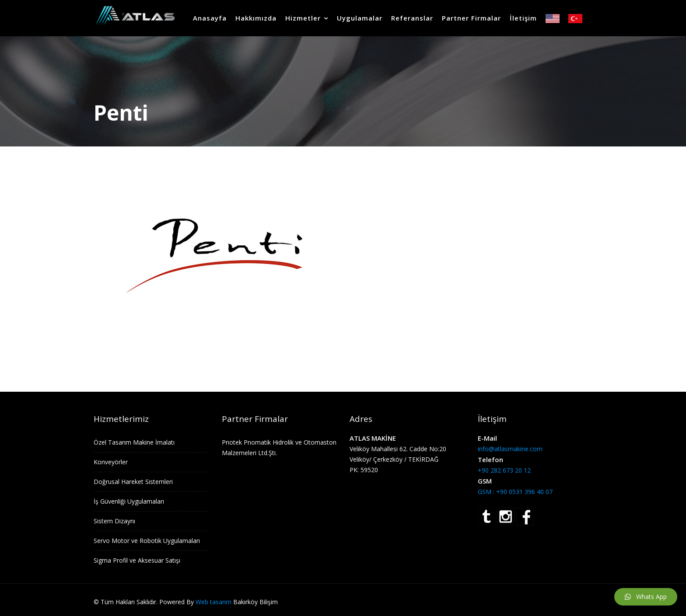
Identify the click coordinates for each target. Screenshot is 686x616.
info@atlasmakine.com (510, 449)
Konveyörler (111, 462)
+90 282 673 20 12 (504, 470)
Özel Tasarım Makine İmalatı (134, 442)
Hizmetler (303, 18)
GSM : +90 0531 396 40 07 (515, 492)
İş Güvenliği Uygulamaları (129, 501)
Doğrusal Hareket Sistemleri (133, 482)
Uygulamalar (360, 18)
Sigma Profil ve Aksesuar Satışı (137, 560)
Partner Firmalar (471, 18)
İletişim (523, 18)
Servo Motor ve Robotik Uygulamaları (147, 541)
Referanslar (412, 18)
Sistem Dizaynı (114, 521)
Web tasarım (213, 602)
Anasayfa (210, 18)
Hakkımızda (256, 18)
